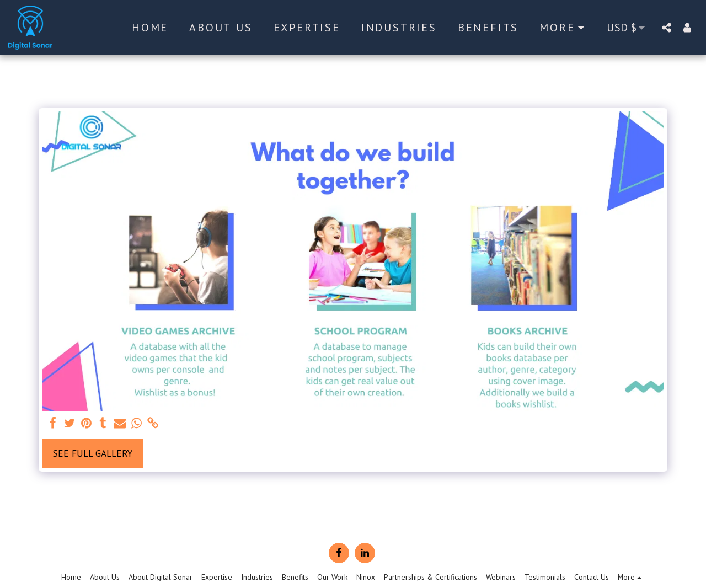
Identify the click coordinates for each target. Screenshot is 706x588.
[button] (666, 27)
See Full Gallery (93, 453)
